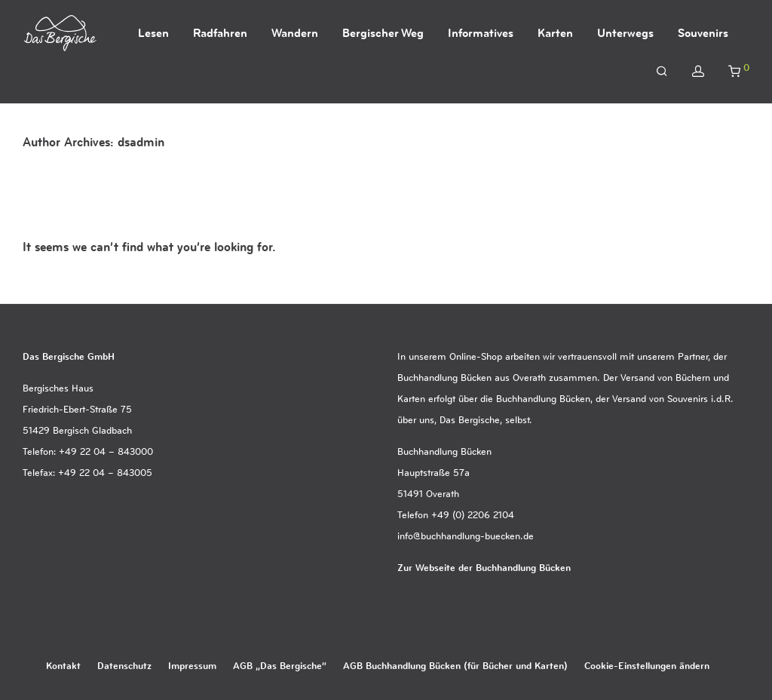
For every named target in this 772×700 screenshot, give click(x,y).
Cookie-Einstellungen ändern (647, 665)
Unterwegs (625, 33)
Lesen (153, 33)
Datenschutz (124, 665)
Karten (555, 33)
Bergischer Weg (383, 33)
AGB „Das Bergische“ (280, 665)
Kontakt (63, 665)
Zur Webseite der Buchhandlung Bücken (484, 567)
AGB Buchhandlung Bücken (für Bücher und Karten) (455, 665)
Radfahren (220, 33)
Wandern (295, 33)
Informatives (481, 33)
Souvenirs (703, 33)
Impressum (192, 665)
